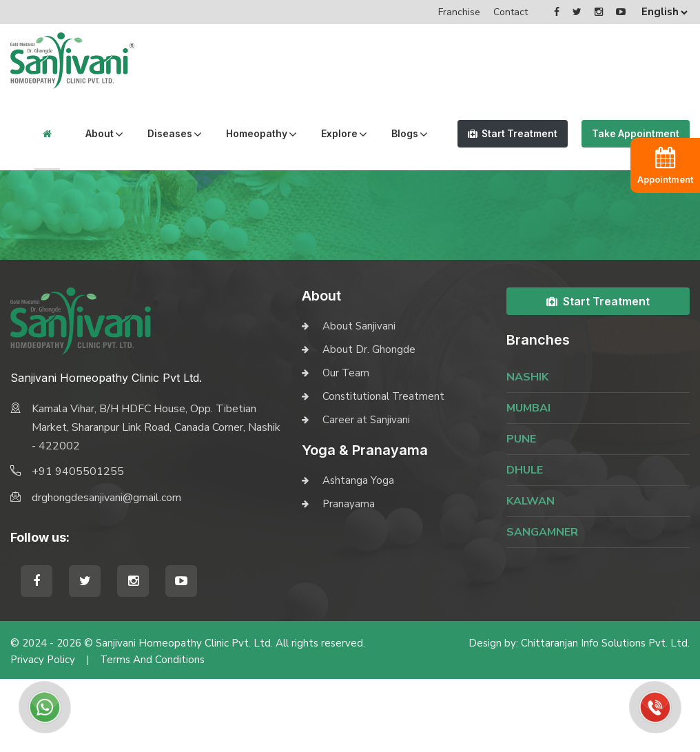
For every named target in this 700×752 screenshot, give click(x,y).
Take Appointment (627, 170)
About (75, 133)
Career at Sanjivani (366, 493)
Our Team (346, 446)
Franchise (459, 12)
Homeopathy (233, 133)
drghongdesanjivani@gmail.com (106, 571)
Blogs (32, 206)
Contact (511, 12)
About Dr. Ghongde (369, 423)
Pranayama (349, 577)
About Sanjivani (359, 399)
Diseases (146, 133)
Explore (315, 133)
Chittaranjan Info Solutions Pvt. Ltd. (605, 716)
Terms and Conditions (152, 733)
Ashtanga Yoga (358, 553)
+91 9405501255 (78, 545)
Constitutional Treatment (383, 469)
